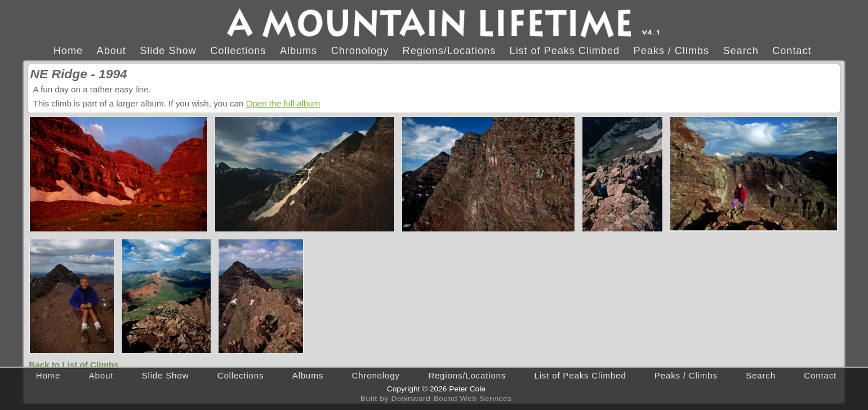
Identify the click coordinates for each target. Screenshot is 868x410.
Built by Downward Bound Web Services (436, 398)
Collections (238, 50)
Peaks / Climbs (671, 50)
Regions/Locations (449, 50)
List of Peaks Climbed (565, 50)
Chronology (360, 50)
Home (68, 50)
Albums (299, 50)
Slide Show (168, 50)
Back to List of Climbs (74, 365)
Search (740, 50)
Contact (792, 50)
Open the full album (283, 103)
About (112, 50)
